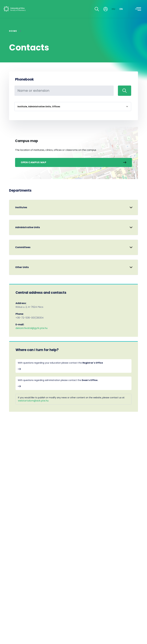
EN (121, 9)
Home (13, 31)
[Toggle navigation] (138, 9)
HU (114, 9)
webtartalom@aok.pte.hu (33, 401)
